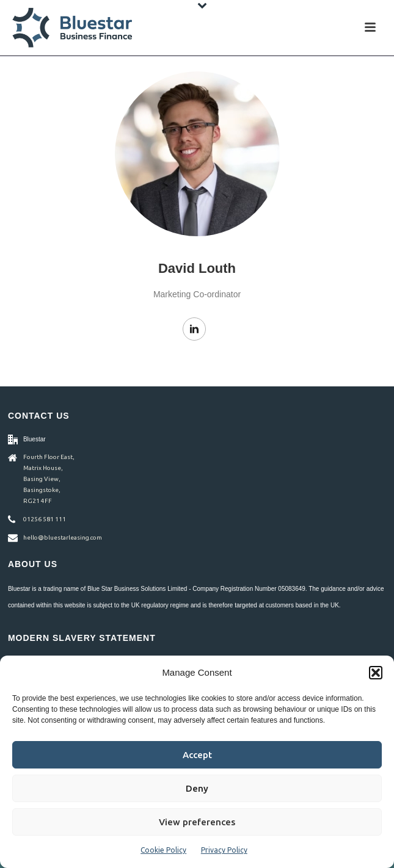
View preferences (197, 822)
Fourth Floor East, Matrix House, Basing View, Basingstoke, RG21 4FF (49, 479)
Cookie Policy (163, 850)
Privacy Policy (224, 850)
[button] (376, 673)
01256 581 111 (45, 519)
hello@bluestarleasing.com (63, 537)
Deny (197, 788)
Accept (197, 755)
